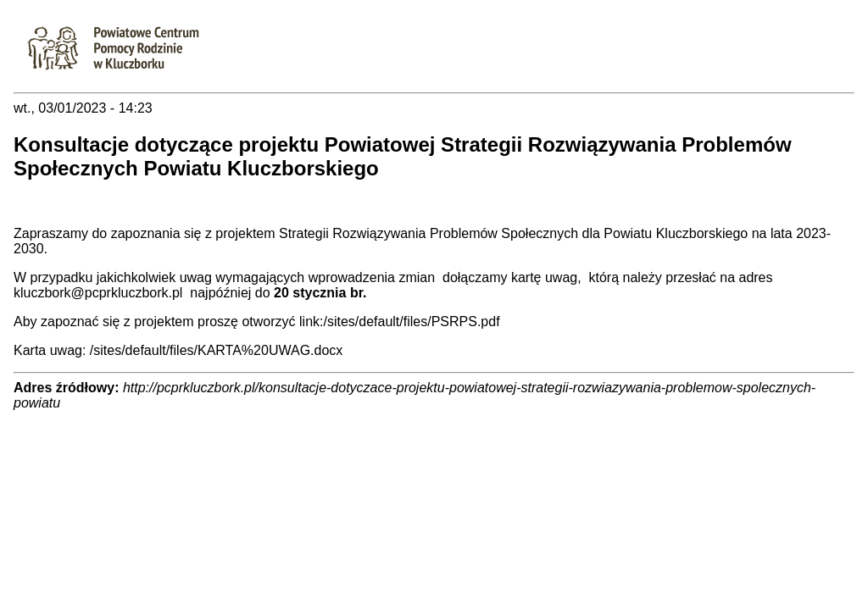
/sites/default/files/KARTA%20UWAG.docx (216, 350)
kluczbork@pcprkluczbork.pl (98, 293)
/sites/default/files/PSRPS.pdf (411, 322)
